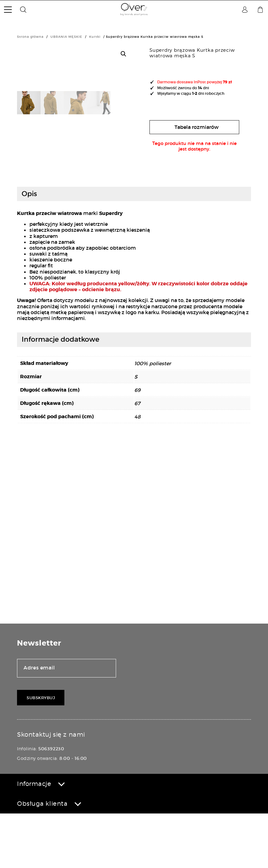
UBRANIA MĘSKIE (66, 37)
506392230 (51, 803)
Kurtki (95, 37)
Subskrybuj (41, 752)
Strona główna (30, 37)
